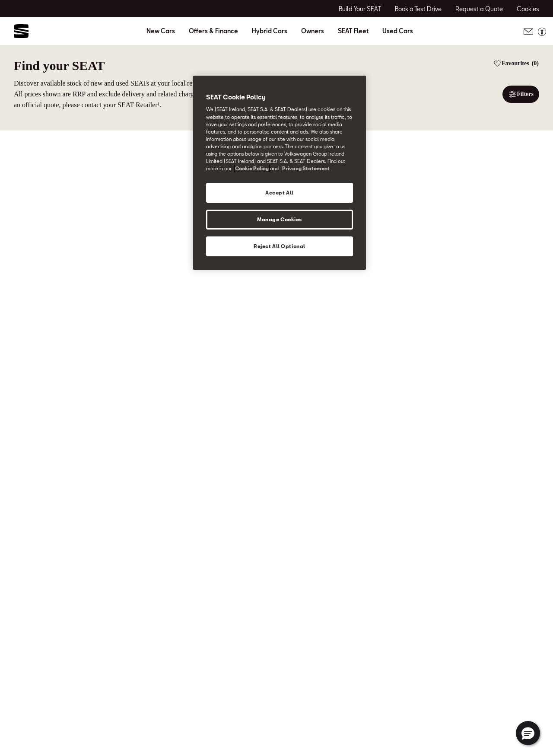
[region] (280, 173)
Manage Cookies (280, 219)
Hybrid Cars (270, 31)
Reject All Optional (280, 246)
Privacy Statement (306, 168)
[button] (528, 733)
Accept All (280, 193)
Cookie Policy (252, 168)
